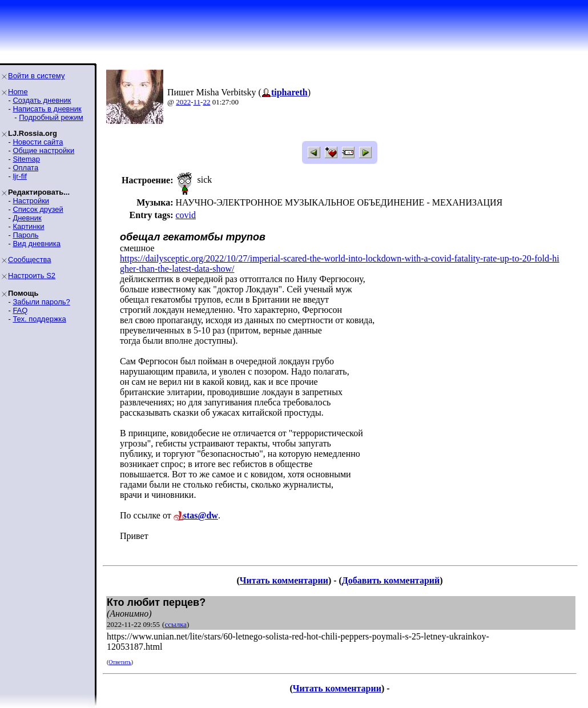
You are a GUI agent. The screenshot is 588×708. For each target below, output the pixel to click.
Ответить (120, 662)
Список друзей (38, 209)
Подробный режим (51, 117)
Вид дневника (37, 244)
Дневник (27, 218)
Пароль (25, 235)
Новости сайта (38, 142)
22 (206, 102)
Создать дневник (42, 100)
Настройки (31, 201)
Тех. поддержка (39, 319)
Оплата (25, 168)
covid (186, 215)
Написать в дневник (47, 109)
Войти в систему (36, 76)
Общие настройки (43, 150)
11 (197, 102)
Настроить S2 (32, 275)
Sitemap (26, 159)
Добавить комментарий (391, 580)
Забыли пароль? (41, 302)
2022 (183, 102)
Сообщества (30, 260)
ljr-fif (20, 176)
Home (18, 92)
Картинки (28, 226)
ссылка (176, 624)
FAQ (20, 310)
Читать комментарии (284, 580)
